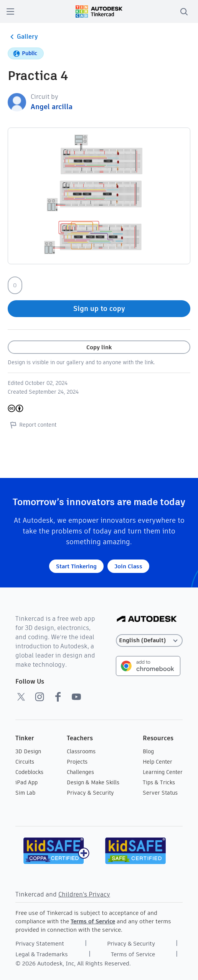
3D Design (28, 751)
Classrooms (81, 751)
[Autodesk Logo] (147, 619)
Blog (148, 751)
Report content (32, 425)
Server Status (160, 793)
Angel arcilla (52, 107)
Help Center (158, 762)
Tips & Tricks (159, 782)
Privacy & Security (90, 793)
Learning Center (163, 772)
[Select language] (149, 641)
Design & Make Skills (93, 782)
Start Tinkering (76, 566)
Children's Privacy (84, 894)
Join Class (128, 566)
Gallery (23, 37)
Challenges (80, 772)
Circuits (25, 762)
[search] (184, 11)
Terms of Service (93, 921)
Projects (77, 762)
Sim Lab (25, 793)
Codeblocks (29, 772)
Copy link (99, 347)
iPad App (26, 782)
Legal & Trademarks (42, 954)
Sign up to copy (99, 308)
